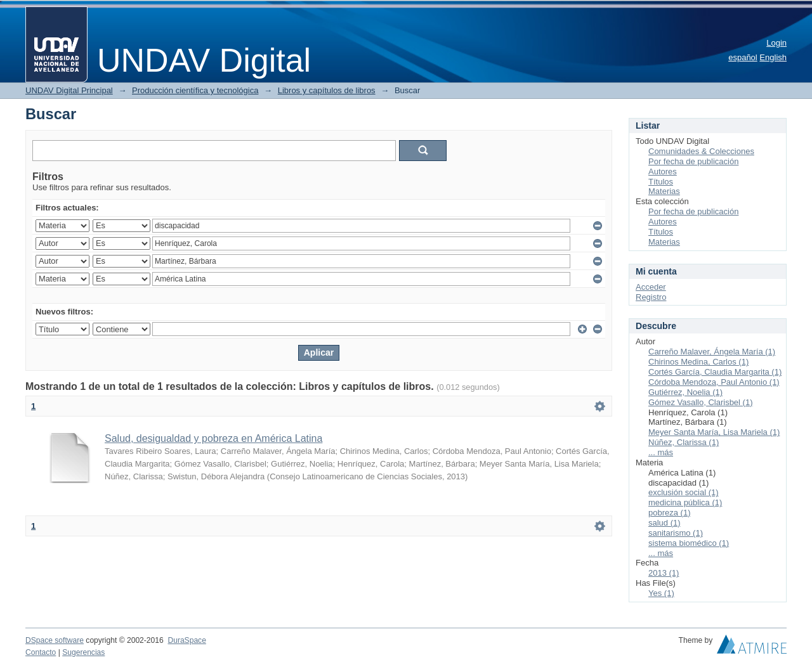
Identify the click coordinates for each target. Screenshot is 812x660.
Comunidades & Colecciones (701, 151)
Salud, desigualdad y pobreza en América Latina (213, 438)
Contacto (41, 652)
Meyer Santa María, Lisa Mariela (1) (714, 432)
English (773, 57)
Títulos (661, 182)
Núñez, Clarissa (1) (684, 442)
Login (776, 43)
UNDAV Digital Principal (69, 90)
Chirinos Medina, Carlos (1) (698, 362)
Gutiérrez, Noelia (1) (685, 392)
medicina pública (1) (685, 502)
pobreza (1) (669, 513)
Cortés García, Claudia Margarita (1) (715, 372)
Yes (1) (661, 593)
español (743, 57)
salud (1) (665, 523)
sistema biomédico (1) (689, 543)
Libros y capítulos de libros (327, 90)
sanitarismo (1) (676, 533)
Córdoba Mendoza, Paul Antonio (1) (714, 382)
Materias (664, 191)
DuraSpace (187, 640)
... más (661, 452)
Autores (663, 171)
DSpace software (55, 640)
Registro (651, 297)
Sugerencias (83, 652)
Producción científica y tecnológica (195, 90)
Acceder (651, 287)
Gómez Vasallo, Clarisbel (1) (700, 402)
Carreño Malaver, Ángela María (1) (712, 352)
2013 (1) (664, 573)
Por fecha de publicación (693, 161)
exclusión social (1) (684, 492)
